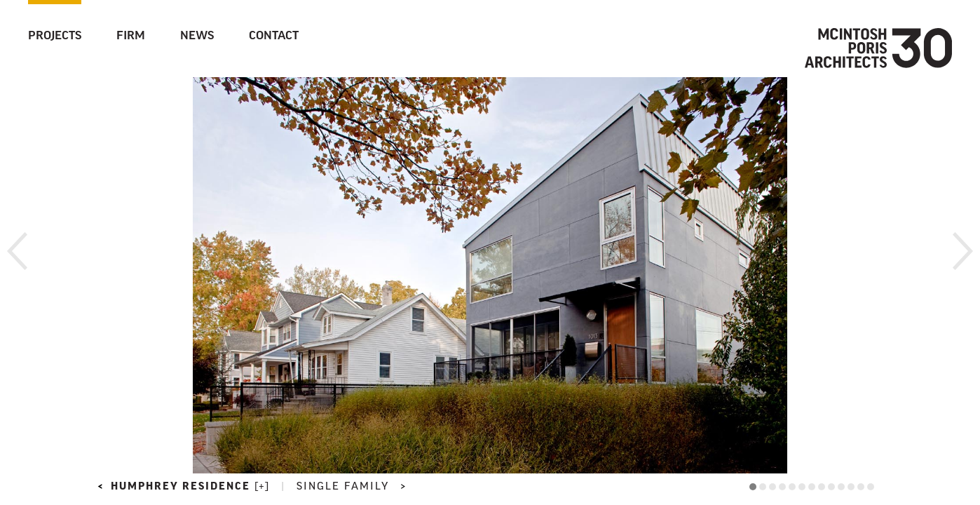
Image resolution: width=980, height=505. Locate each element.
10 (841, 487)
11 (851, 487)
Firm (131, 36)
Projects (55, 36)
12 (861, 487)
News (197, 36)
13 (871, 487)
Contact (274, 36)
